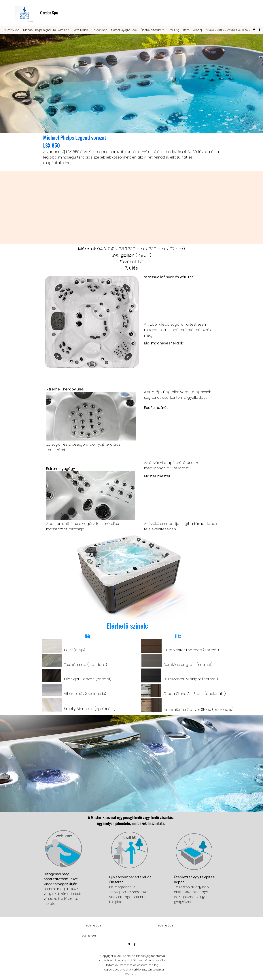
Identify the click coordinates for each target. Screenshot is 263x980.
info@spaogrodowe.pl (220, 30)
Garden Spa (49, 13)
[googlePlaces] (254, 30)
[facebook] (260, 30)
